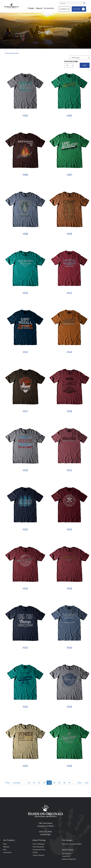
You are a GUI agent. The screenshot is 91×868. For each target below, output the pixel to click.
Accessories (49, 8)
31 (39, 783)
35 (59, 783)
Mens (5, 844)
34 (54, 783)
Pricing (35, 852)
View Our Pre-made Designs (72, 844)
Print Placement (38, 847)
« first (7, 783)
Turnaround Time (39, 850)
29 (29, 783)
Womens (6, 847)
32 (44, 783)
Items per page (71, 61)
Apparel (39, 8)
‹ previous (17, 783)
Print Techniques (39, 844)
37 (69, 783)
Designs (31, 8)
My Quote (79, 9)
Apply (85, 65)
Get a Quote (66, 853)
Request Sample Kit (69, 859)
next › (80, 783)
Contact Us (64, 9)
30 (34, 783)
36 (64, 783)
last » (87, 783)
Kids (5, 850)
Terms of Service (38, 855)
